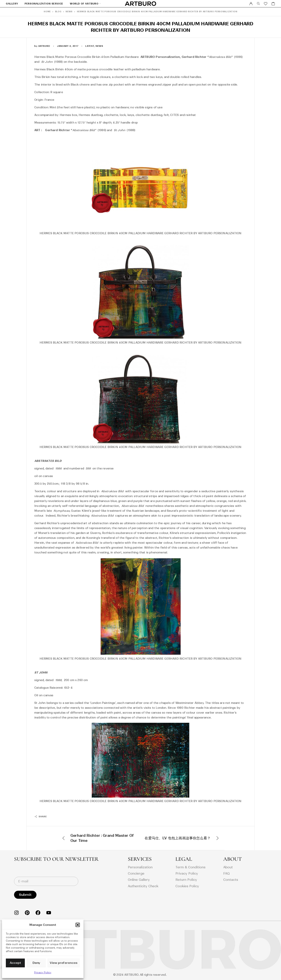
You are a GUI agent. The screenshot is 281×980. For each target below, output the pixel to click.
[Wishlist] (266, 4)
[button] (78, 925)
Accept (15, 963)
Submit (25, 895)
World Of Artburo (84, 4)
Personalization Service (44, 4)
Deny (36, 963)
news (99, 46)
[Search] (258, 4)
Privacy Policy (43, 972)
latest (90, 46)
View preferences (64, 963)
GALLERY (12, 4)
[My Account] (251, 4)
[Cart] (273, 4)
